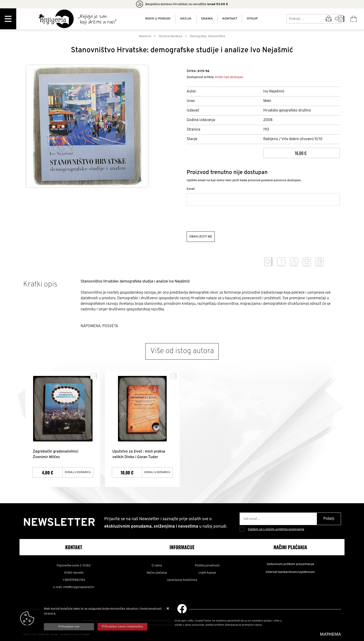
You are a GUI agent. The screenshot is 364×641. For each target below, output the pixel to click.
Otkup (252, 19)
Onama (207, 19)
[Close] (69, 627)
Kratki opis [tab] (40, 285)
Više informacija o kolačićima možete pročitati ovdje (81, 619)
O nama (157, 565)
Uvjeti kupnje (207, 573)
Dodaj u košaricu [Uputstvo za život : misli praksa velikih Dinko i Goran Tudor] (157, 472)
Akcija (186, 19)
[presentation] (222, 219)
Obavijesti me (201, 237)
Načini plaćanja (157, 573)
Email (191, 189)
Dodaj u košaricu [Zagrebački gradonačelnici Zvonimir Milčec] (78, 472)
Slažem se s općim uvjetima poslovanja (276, 529)
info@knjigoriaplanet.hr (78, 587)
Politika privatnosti (207, 565)
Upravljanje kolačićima (182, 580)
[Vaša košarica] (354, 19)
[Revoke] (123, 627)
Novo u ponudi (158, 19)
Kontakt (230, 19)
